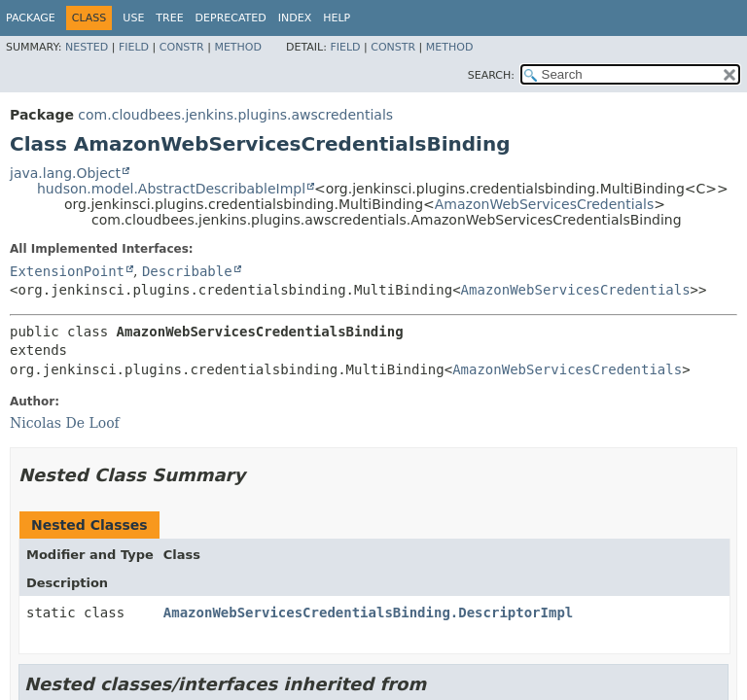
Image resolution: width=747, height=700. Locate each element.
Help (337, 18)
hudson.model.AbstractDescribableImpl (171, 189)
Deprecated (231, 18)
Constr (182, 47)
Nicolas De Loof (65, 423)
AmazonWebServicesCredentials (545, 204)
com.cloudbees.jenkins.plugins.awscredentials (235, 115)
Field (134, 47)
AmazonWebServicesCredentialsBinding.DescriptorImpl (368, 612)
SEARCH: (491, 75)
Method (238, 47)
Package (31, 18)
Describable (187, 271)
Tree (169, 18)
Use (133, 18)
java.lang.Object (65, 173)
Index (295, 18)
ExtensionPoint (67, 271)
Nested (87, 47)
